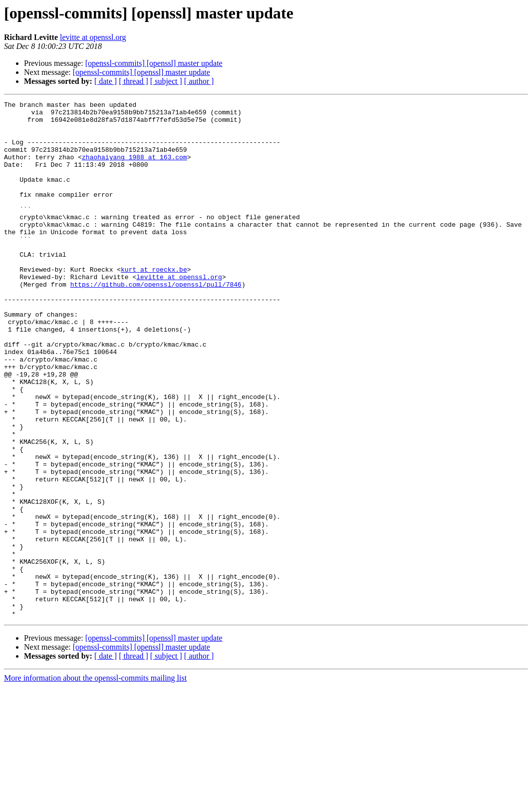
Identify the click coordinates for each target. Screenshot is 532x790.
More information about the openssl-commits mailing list (95, 781)
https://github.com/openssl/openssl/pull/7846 (156, 322)
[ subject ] (166, 81)
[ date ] (106, 81)
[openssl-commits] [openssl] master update (154, 63)
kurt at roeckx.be (154, 304)
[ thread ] (133, 81)
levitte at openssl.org (93, 37)
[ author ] (199, 81)
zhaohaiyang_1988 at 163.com (134, 169)
